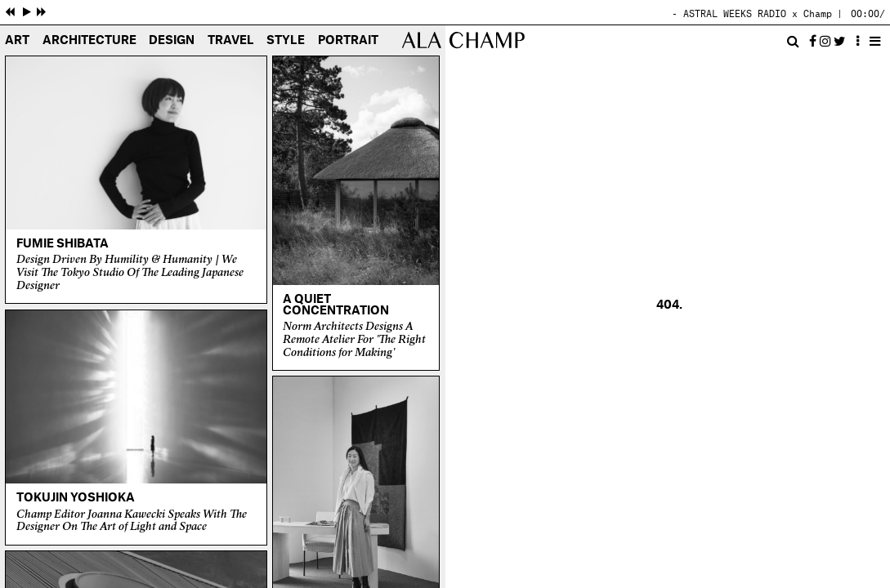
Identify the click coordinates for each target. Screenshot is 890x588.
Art (17, 41)
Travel (231, 41)
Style (286, 41)
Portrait (348, 41)
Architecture (89, 41)
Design (172, 41)
